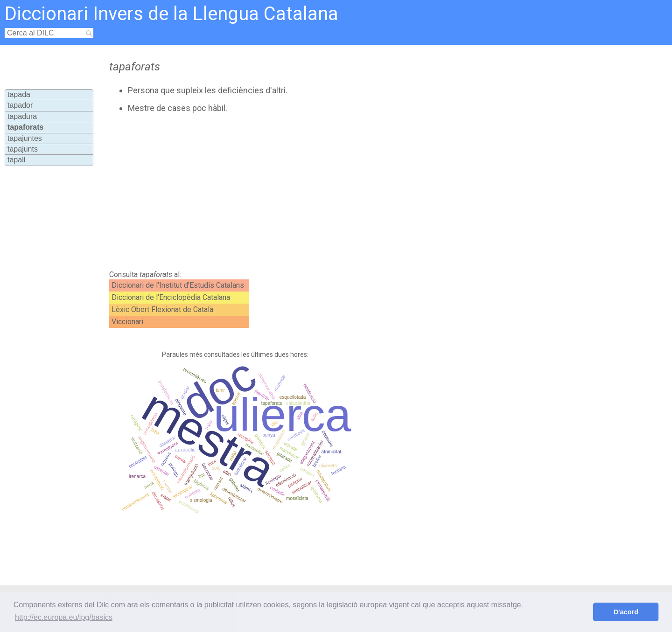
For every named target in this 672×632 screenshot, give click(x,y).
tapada (19, 94)
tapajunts (23, 149)
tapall (16, 160)
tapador (20, 105)
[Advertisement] (299, 192)
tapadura (22, 116)
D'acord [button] (626, 612)
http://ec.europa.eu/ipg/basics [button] (64, 617)
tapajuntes (25, 138)
